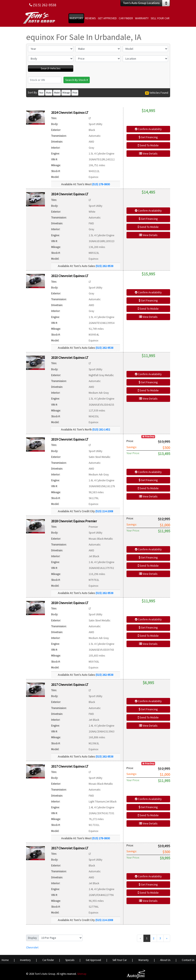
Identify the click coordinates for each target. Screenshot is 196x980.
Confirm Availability (148, 129)
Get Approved (93, 960)
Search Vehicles (51, 68)
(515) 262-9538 (104, 266)
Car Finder (48, 960)
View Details (148, 153)
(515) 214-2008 (104, 511)
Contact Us (188, 960)
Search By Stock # (77, 80)
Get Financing (148, 137)
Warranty (144, 960)
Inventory (25, 960)
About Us (165, 960)
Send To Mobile (148, 145)
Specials (70, 960)
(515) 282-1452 (101, 429)
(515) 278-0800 (101, 184)
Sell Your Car (120, 960)
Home (5, 960)
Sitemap (82, 974)
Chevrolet (32, 947)
